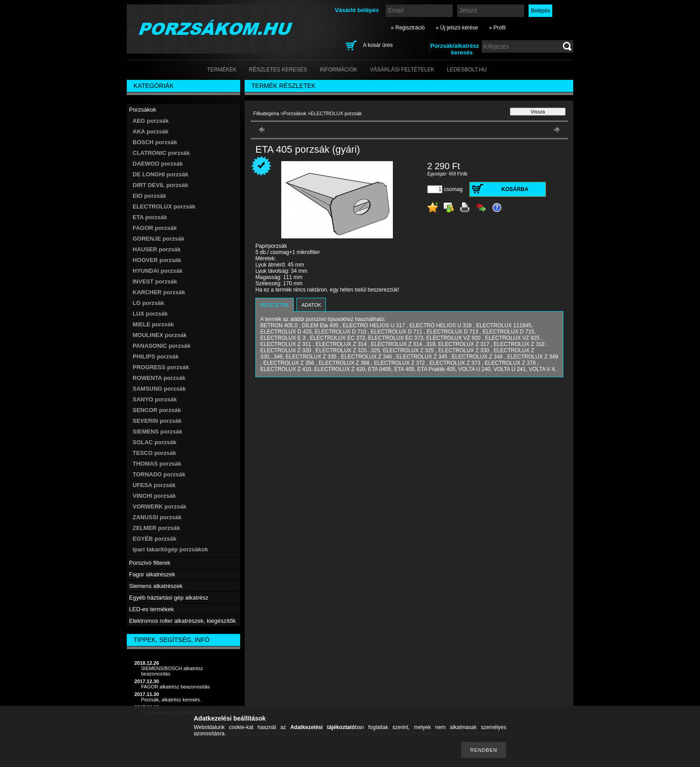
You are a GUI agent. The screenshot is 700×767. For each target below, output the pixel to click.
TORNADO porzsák (159, 474)
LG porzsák (148, 303)
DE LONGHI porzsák (160, 174)
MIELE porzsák (153, 324)
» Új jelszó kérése (457, 28)
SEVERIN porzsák (157, 421)
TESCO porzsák (154, 453)
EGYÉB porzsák (154, 539)
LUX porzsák (150, 314)
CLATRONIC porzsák (161, 153)
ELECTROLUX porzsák (164, 206)
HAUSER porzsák (157, 249)
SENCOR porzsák (157, 410)
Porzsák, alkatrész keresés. (171, 700)
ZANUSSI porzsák (157, 517)
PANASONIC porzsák (162, 346)
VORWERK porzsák (159, 506)
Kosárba (515, 189)
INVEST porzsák (155, 281)
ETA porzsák (150, 217)
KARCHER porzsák (159, 292)
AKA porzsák (150, 131)
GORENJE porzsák (158, 239)
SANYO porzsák (155, 399)
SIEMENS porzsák (157, 431)
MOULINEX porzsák (160, 335)
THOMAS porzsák (157, 464)
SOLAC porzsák (154, 442)
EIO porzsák (149, 196)
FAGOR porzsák (155, 228)
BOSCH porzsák (155, 142)
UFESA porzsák (154, 485)
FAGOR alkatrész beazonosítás (175, 687)
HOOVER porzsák (157, 260)
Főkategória (266, 113)
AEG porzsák (151, 121)
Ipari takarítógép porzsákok (170, 549)
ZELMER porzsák (156, 528)
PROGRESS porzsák (161, 367)
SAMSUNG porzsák (159, 389)
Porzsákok (295, 113)
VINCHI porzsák (154, 496)
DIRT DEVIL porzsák (160, 185)
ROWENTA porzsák (159, 378)
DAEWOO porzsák (158, 164)
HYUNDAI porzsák (158, 271)
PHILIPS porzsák (156, 356)
